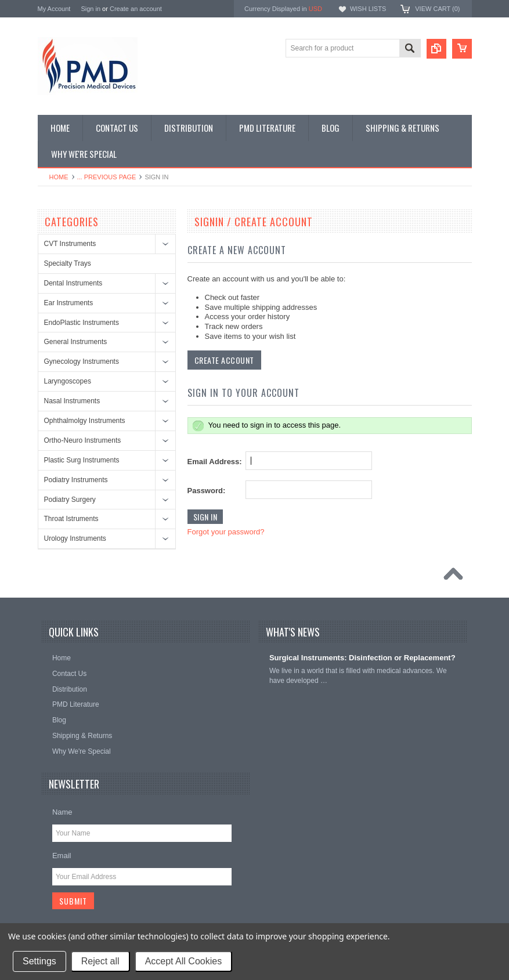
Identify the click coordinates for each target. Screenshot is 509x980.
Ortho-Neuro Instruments (83, 440)
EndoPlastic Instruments (82, 323)
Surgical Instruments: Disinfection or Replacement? (362, 658)
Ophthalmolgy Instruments (85, 421)
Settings (39, 961)
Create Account (224, 360)
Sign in (91, 9)
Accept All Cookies (184, 961)
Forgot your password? (226, 532)
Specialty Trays (68, 263)
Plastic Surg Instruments (82, 460)
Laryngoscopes (68, 381)
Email (62, 856)
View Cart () (437, 9)
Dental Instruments (73, 283)
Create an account (136, 9)
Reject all (100, 961)
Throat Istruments (71, 519)
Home (59, 177)
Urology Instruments (75, 538)
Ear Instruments (69, 303)
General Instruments (76, 342)
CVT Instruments (70, 244)
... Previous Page (107, 177)
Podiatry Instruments (76, 480)
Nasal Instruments (72, 401)
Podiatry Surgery (70, 500)
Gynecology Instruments (82, 361)
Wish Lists (368, 9)
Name (62, 812)
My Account (54, 9)
